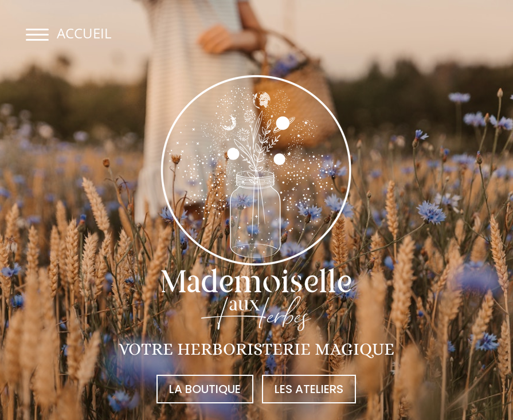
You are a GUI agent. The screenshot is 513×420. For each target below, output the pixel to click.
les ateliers (309, 389)
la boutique (205, 389)
